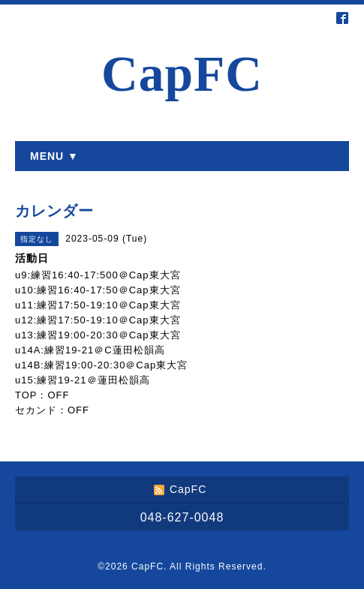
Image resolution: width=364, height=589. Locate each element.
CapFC (182, 74)
